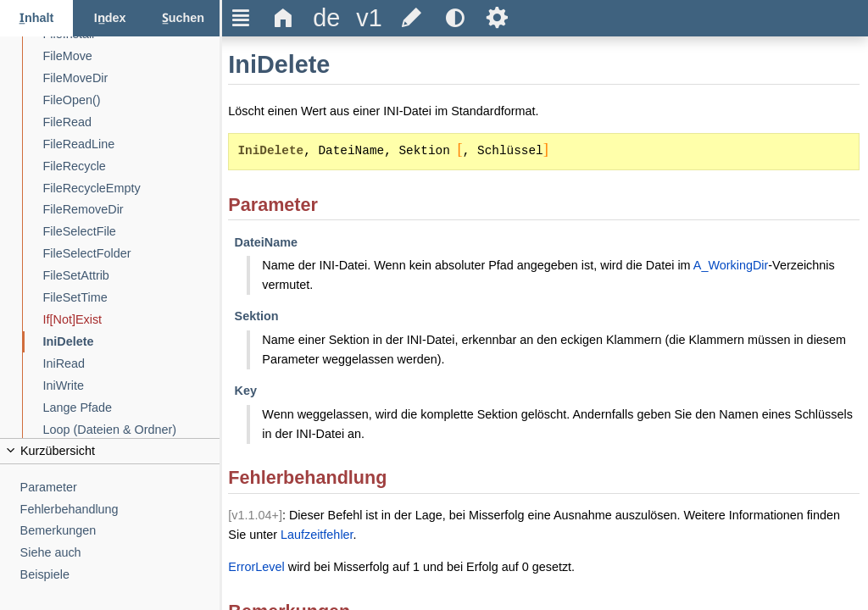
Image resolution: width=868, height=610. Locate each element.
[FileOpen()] (132, 100)
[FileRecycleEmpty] (132, 189)
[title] (326, 18)
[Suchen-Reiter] (183, 18)
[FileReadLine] (132, 144)
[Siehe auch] (120, 553)
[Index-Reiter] (109, 18)
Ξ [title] (241, 18)
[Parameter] (120, 488)
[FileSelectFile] (132, 232)
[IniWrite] (132, 386)
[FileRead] (132, 122)
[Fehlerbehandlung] (120, 510)
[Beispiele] (120, 575)
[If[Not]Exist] (132, 320)
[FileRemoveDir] (132, 210)
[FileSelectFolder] (132, 254)
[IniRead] (132, 364)
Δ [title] (284, 18)
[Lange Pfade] (132, 408)
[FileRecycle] (132, 166)
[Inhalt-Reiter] (36, 18)
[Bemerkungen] (120, 531)
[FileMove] (132, 56)
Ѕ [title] (497, 18)
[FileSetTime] (132, 298)
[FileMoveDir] (132, 78)
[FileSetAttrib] (132, 276)
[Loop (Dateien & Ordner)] (132, 430)
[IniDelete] (132, 342)
